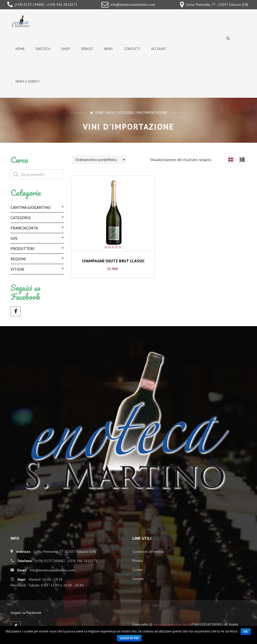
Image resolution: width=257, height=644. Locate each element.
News (108, 49)
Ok (246, 632)
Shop (66, 49)
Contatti (132, 49)
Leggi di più (129, 638)
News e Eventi (27, 81)
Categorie (125, 113)
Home (20, 49)
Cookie (137, 570)
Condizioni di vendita (148, 552)
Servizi (87, 49)
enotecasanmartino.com (171, 624)
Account (159, 49)
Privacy (138, 561)
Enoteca (43, 49)
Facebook (16, 311)
